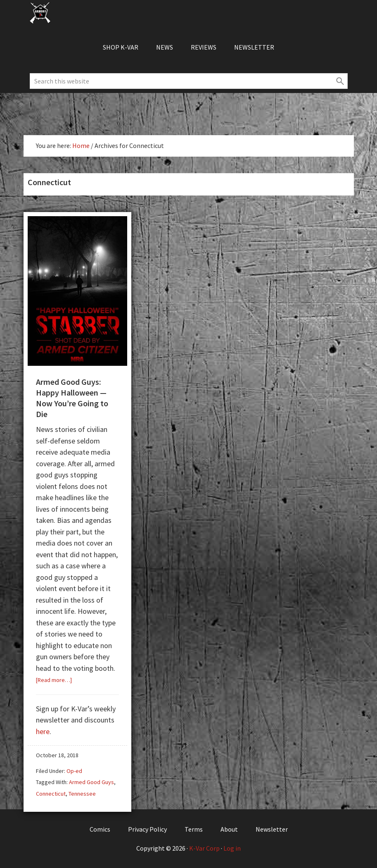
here (43, 731)
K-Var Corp (204, 848)
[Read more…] (54, 680)
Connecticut (51, 794)
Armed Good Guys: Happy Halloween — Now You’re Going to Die (72, 398)
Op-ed (74, 771)
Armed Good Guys (91, 782)
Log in (232, 848)
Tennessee (82, 794)
